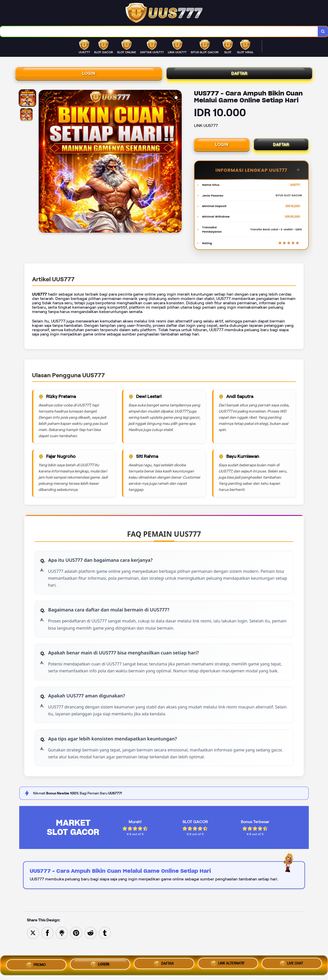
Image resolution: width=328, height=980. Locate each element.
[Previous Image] (43, 165)
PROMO (36, 963)
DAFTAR (239, 76)
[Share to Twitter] (33, 950)
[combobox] (158, 32)
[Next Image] (178, 165)
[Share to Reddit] (90, 950)
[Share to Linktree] (62, 950)
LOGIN (89, 76)
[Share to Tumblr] (105, 950)
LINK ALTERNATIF (228, 963)
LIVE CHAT (292, 964)
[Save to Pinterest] (76, 950)
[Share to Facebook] (47, 950)
